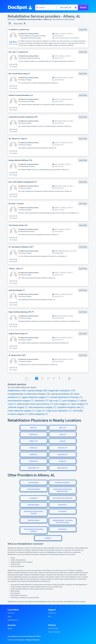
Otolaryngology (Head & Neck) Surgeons (34, 530)
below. (73, 19)
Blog (9, 616)
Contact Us (52, 613)
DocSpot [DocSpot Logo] (20, 7)
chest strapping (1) (38, 414)
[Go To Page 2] (42, 378)
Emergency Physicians (63, 483)
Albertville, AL (34, 434)
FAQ (50, 616)
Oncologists (63, 511)
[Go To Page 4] (54, 378)
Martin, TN (63, 428)
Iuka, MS (62, 441)
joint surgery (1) (62, 404)
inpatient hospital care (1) (70, 407)
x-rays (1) (40, 411)
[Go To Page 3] (48, 378)
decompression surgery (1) (43, 407)
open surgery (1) (80, 404)
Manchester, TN (62, 468)
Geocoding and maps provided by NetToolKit (24, 636)
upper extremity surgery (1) (36, 397)
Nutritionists (62, 505)
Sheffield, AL (34, 455)
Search (83, 7)
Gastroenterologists (34, 489)
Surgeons (48, 538)
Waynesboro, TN (34, 468)
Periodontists (63, 529)
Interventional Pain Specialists (62, 498)
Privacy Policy (53, 628)
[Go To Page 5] (60, 378)
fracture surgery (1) (18, 407)
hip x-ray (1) (55, 401)
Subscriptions (13, 620)
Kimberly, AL (34, 448)
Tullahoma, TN (62, 448)
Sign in (10, 628)
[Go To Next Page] (69, 378)
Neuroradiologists (34, 505)
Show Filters (20, 24)
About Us (11, 613)
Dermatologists (34, 483)
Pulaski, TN (62, 461)
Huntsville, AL (34, 461)
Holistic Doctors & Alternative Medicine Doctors (62, 490)
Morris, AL (34, 428)
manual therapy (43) (37, 391)
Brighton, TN (34, 441)
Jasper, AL (62, 434)
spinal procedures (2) (62, 394)
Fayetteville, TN (63, 455)
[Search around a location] (67, 7)
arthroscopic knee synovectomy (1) (35, 404)
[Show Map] (10, 23)
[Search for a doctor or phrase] (46, 7)
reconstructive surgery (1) (21, 401)
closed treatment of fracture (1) (66, 397)
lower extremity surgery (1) (21, 411)
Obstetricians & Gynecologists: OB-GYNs (34, 513)
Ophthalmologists (34, 520)
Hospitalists (34, 498)
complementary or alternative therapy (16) (29, 394)
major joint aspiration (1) (59, 411)
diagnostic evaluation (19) (62, 391)
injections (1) (41, 401)
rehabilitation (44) (17, 391)
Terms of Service (54, 632)
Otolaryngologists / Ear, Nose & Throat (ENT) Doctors (62, 521)
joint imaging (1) (71, 401)
